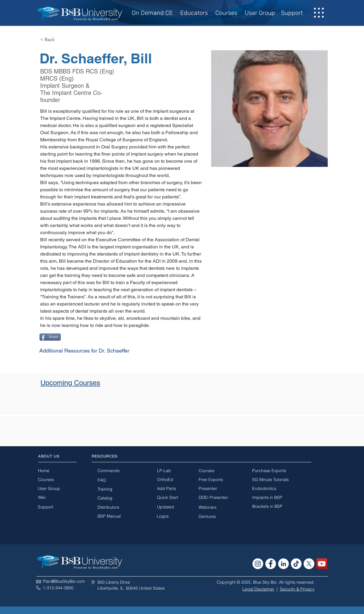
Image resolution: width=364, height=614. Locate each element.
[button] (319, 13)
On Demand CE (154, 13)
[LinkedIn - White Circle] (283, 564)
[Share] (50, 337)
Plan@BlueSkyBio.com (64, 581)
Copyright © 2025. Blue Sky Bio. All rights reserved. (266, 582)
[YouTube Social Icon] (322, 564)
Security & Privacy (297, 589)
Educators (194, 13)
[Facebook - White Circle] (271, 564)
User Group (260, 13)
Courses (226, 13)
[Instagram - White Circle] (258, 564)
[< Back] (52, 40)
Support (292, 13)
